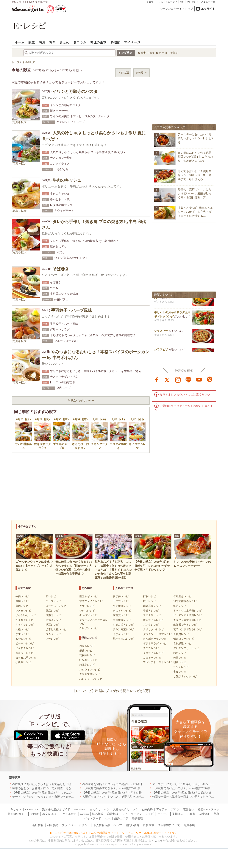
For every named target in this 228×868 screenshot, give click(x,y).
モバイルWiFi (68, 814)
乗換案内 (178, 814)
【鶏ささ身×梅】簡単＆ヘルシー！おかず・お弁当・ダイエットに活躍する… (195, 212)
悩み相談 (98, 814)
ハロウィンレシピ (90, 670)
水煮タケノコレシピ (91, 601)
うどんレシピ (121, 634)
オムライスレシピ (153, 620)
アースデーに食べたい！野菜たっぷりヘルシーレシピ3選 (195, 138)
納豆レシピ (52, 625)
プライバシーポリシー (76, 825)
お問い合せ (132, 825)
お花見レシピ (87, 665)
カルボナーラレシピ (155, 639)
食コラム (80, 42)
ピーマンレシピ (25, 643)
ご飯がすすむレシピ (185, 676)
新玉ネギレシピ (88, 596)
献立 (32, 42)
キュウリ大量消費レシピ (187, 620)
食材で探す (148, 53)
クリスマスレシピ (90, 674)
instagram (178, 379)
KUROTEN (32, 809)
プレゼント (193, 2)
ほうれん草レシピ (26, 658)
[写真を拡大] (20, 122)
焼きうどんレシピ (123, 639)
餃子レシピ (150, 601)
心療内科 (147, 809)
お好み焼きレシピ (123, 625)
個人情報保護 (102, 825)
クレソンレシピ (88, 628)
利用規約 (53, 825)
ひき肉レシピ (23, 611)
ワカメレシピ (53, 634)
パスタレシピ (151, 625)
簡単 (53, 42)
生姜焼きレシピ (122, 606)
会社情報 (38, 825)
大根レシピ (22, 629)
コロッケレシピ (152, 658)
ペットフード (93, 818)
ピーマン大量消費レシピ (187, 615)
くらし (160, 2)
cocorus (84, 814)
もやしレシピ (23, 639)
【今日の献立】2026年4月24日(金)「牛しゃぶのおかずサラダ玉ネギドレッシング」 (64, 793)
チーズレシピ (53, 601)
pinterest (210, 379)
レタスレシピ (87, 611)
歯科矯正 (204, 814)
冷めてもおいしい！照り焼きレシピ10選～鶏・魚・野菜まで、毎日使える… (195, 175)
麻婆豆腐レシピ (152, 606)
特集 (42, 42)
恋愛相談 (113, 814)
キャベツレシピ (25, 625)
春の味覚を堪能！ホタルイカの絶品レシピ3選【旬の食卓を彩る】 (124, 784)
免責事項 (189, 825)
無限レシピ (180, 658)
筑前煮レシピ (121, 615)
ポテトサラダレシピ (155, 643)
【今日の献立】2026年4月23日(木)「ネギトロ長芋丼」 (116, 793)
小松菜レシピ (23, 662)
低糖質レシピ (181, 634)
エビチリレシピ (152, 615)
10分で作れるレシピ (185, 601)
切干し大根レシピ (56, 629)
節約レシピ (180, 653)
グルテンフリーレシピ (186, 648)
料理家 (115, 42)
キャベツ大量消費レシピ (187, 611)
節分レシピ (86, 651)
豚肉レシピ (22, 601)
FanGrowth (80, 809)
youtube (199, 379)
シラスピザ (161, 333)
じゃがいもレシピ (26, 615)
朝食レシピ (180, 662)
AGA (108, 818)
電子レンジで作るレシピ (187, 629)
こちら (159, 840)
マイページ (132, 42)
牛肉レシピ (22, 596)
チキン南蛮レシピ (123, 629)
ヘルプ (118, 825)
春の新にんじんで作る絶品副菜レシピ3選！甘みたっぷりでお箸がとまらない (195, 157)
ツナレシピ (52, 639)
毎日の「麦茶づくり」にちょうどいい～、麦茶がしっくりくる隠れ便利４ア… (195, 193)
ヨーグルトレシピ (56, 606)
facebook (157, 379)
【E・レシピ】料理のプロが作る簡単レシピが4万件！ (114, 691)
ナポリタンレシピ (153, 629)
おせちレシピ (87, 646)
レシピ (150, 814)
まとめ (65, 42)
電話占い (189, 809)
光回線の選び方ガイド (56, 809)
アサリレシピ (87, 606)
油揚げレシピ (53, 620)
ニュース (163, 814)
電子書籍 (137, 818)
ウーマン (136, 814)
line (189, 379)
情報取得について (169, 825)
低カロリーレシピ (184, 639)
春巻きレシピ (151, 611)
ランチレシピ (181, 667)
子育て (150, 2)
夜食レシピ (180, 672)
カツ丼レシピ (121, 601)
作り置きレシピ (182, 596)
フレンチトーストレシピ (157, 662)
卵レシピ (51, 596)
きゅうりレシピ (25, 653)
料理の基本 (98, 42)
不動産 (191, 814)
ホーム (20, 42)
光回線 (35, 814)
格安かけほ (49, 814)
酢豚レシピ (150, 596)
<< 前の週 (123, 73)
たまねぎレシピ (25, 620)
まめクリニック (99, 809)
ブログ (175, 809)
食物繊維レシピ (182, 643)
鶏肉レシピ (22, 606)
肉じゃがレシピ (122, 611)
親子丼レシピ (121, 596)
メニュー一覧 (208, 2)
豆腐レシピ (52, 611)
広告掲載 (149, 825)
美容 (216, 814)
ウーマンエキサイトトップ (176, 9)
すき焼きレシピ (122, 620)
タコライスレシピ (153, 653)
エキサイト (208, 9)
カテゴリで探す (169, 53)
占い (182, 2)
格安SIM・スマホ (208, 809)
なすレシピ (22, 634)
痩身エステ (121, 818)
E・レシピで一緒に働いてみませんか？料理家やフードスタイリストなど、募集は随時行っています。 (114, 833)
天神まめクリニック (126, 809)
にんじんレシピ (25, 648)
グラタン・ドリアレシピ (157, 634)
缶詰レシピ (180, 606)
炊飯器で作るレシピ (185, 625)
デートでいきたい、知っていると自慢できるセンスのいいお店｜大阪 (56, 797)
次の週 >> (141, 73)
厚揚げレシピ (53, 615)
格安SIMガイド (17, 814)
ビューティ (171, 2)
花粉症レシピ (87, 655)
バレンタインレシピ (91, 679)
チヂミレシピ (151, 648)
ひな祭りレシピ (88, 660)
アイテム (162, 809)
